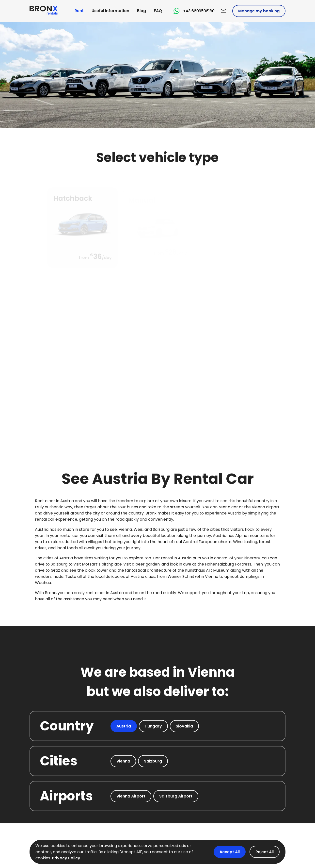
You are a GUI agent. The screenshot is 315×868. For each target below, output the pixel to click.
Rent (79, 11)
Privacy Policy (66, 858)
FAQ (158, 11)
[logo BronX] (44, 11)
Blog (142, 11)
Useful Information (110, 11)
